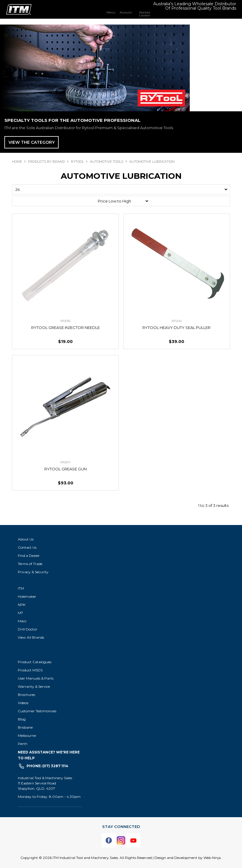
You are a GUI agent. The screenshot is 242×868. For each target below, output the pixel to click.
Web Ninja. (213, 858)
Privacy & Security (34, 572)
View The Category (32, 142)
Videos (23, 703)
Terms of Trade (30, 564)
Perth (23, 744)
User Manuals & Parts (36, 678)
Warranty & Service (34, 686)
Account (126, 12)
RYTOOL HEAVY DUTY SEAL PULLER (176, 328)
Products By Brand (46, 162)
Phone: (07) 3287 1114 (47, 766)
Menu (111, 12)
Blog (22, 719)
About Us (26, 539)
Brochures (26, 695)
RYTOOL (77, 162)
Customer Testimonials (37, 711)
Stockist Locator (144, 14)
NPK (22, 605)
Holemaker (27, 596)
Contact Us (27, 547)
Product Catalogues (35, 662)
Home (17, 162)
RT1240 (177, 321)
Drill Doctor (28, 629)
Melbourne (27, 736)
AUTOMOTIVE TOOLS (107, 162)
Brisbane (25, 727)
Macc (22, 621)
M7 (20, 613)
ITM (21, 588)
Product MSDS (30, 670)
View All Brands (31, 637)
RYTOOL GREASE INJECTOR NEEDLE (66, 328)
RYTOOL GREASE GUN (66, 469)
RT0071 (65, 462)
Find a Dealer (29, 556)
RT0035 (65, 321)
